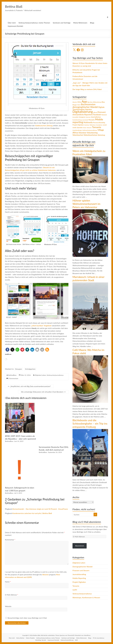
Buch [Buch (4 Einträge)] (79, 105)
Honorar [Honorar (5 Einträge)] (104, 115)
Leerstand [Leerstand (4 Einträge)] (85, 120)
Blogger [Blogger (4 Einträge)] (75, 105)
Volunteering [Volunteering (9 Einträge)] (92, 133)
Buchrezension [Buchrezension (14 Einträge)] (88, 104)
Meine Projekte (30, 638)
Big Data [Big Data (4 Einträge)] (90, 102)
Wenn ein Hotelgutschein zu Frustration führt (89, 153)
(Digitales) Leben (40, 375)
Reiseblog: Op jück (41, 640)
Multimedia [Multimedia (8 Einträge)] (88, 123)
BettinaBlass (12, 375)
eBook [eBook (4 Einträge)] (95, 112)
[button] (7, 350)
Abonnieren (80, 546)
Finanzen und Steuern (81, 571)
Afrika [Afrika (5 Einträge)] (79, 102)
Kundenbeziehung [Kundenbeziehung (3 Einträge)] (77, 120)
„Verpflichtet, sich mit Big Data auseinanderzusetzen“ (29, 386)
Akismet (45, 575)
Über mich (12, 23)
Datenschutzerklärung (67, 640)
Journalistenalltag (79, 574)
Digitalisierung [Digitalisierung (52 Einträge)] (83, 112)
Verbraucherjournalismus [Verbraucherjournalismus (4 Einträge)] (90, 130)
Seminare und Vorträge (62, 23)
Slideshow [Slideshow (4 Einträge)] (93, 125)
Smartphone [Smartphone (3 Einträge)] (99, 125)
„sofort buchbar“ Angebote (41, 326)
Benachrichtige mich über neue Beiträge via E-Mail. (27, 618)
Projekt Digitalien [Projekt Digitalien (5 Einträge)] (78, 125)
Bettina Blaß (16, 6)
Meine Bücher (20, 638)
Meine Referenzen (80, 23)
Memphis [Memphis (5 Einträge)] (92, 120)
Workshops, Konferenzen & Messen (86, 598)
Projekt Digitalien (79, 582)
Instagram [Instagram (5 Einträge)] (82, 117)
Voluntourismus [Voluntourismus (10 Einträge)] (90, 135)
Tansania (76, 586)
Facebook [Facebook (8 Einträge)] (97, 115)
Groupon (18, 369)
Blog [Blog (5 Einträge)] (103, 102)
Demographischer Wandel (82, 567)
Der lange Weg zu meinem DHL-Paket (87, 89)
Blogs (92, 23)
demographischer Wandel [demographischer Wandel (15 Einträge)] (85, 107)
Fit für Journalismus (99, 638)
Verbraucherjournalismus (55, 375)
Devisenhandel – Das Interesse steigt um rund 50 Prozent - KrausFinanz (40, 509)
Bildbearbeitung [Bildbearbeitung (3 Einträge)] (97, 102)
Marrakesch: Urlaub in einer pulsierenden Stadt (88, 279)
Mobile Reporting (79, 578)
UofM (75, 590)
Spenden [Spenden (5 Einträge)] (80, 128)
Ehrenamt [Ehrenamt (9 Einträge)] (102, 112)
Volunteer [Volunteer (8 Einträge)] (82, 133)
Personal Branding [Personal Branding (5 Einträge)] (99, 123)
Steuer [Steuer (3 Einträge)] (85, 128)
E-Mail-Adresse (11, 595)
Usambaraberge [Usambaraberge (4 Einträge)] (77, 130)
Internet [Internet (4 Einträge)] (88, 117)
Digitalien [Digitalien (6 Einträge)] (89, 110)
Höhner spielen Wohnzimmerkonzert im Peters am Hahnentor (86, 204)
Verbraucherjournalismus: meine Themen (34, 23)
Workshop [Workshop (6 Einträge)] (101, 135)
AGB (76, 640)
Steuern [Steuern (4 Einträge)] (89, 128)
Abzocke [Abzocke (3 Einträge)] (75, 102)
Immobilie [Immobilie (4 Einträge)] (75, 117)
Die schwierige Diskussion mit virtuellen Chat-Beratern (43, 392)
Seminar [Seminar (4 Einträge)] (87, 125)
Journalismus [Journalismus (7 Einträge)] (96, 117)
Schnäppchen (30, 369)
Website (8, 606)
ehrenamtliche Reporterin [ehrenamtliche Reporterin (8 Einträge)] (83, 115)
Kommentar (10, 540)
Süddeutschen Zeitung (44, 126)
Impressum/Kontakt (15, 26)
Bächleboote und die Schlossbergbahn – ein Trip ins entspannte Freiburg (90, 424)
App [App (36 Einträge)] (84, 102)
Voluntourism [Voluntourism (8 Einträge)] (78, 135)
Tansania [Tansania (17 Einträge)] (97, 127)
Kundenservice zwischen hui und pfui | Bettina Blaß (32, 513)
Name (8, 582)
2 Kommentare (13, 379)
